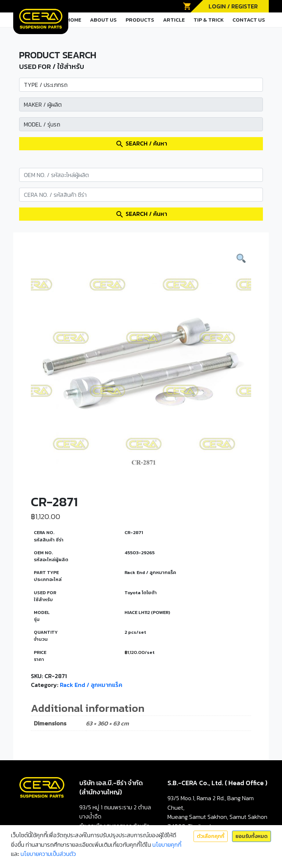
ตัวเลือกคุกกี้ (211, 836)
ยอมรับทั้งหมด (252, 836)
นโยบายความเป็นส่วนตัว (48, 854)
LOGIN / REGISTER (233, 6)
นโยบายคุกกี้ (167, 845)
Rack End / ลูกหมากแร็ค (91, 685)
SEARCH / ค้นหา (141, 144)
